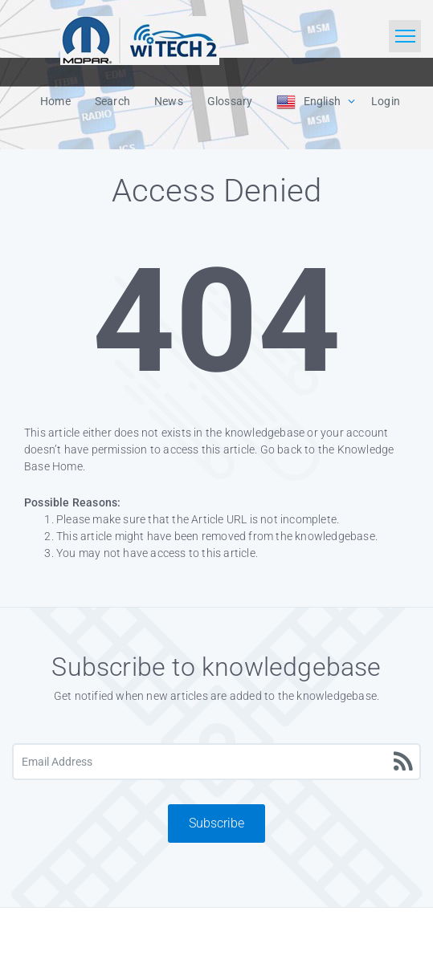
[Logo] (140, 39)
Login (386, 101)
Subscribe (216, 823)
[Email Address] (216, 762)
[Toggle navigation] (405, 36)
